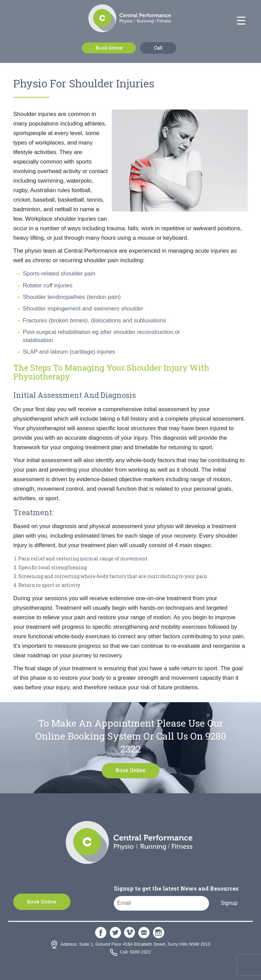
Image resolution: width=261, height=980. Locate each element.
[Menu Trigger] (241, 21)
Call (158, 48)
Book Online (109, 48)
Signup (229, 903)
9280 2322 (141, 952)
